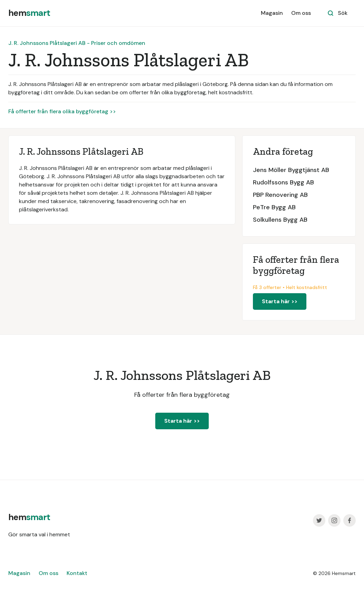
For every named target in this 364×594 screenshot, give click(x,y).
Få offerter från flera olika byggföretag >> (62, 111)
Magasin (272, 13)
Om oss (301, 13)
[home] (29, 13)
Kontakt (77, 573)
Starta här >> (280, 301)
